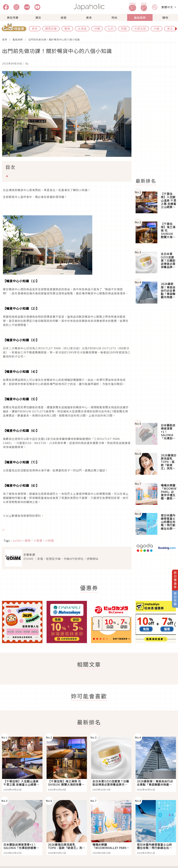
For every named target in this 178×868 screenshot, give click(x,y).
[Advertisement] (155, 363)
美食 (89, 18)
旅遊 (64, 18)
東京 (35, 28)
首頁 (5, 39)
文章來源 (29, 555)
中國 (157, 28)
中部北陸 (140, 28)
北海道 (82, 28)
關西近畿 (51, 28)
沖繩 (97, 28)
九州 (110, 28)
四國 (124, 28)
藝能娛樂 (140, 18)
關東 (67, 28)
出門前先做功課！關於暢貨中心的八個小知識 (54, 39)
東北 (170, 28)
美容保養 (13, 18)
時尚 (114, 18)
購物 (165, 18)
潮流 (38, 18)
